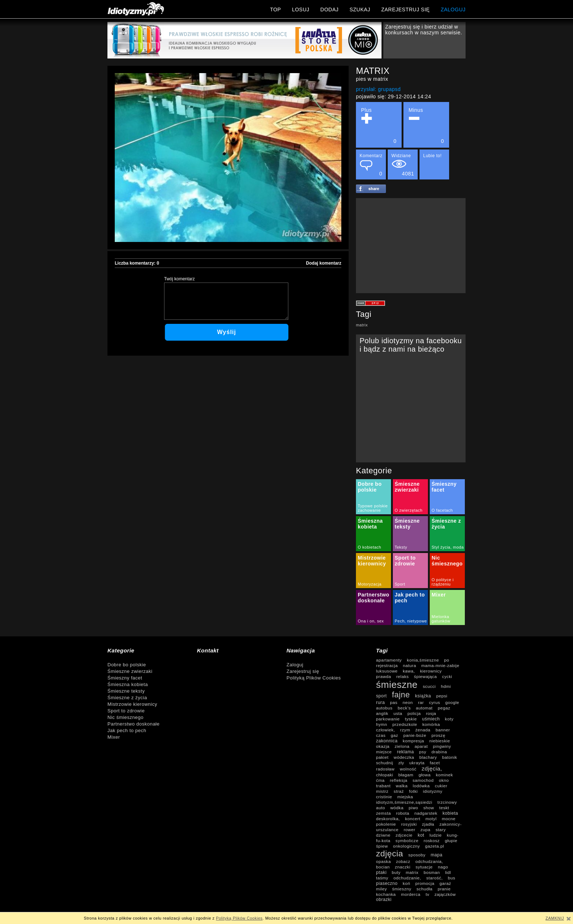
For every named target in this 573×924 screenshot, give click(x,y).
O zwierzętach (409, 510)
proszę (439, 735)
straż (399, 791)
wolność (408, 769)
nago (443, 867)
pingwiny (442, 746)
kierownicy (431, 671)
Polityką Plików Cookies (314, 678)
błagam (406, 775)
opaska (384, 861)
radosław (385, 769)
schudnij (385, 763)
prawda (384, 676)
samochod (423, 780)
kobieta (450, 813)
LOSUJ (301, 10)
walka (402, 786)
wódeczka (404, 757)
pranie (444, 889)
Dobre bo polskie (370, 487)
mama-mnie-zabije (440, 665)
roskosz (432, 840)
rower (410, 830)
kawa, (409, 671)
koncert (413, 819)
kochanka (386, 894)
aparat (421, 746)
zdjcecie (404, 835)
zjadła (428, 824)
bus (452, 878)
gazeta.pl (435, 846)
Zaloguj (295, 665)
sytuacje (424, 867)
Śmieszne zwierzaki (407, 487)
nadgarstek (426, 813)
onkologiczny (407, 846)
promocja (425, 883)
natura (410, 665)
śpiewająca (426, 676)
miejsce (384, 752)
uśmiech (431, 719)
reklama (405, 752)
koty (449, 719)
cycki (447, 677)
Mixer (439, 595)
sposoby (417, 855)
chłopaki (385, 775)
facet (435, 763)
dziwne (383, 835)
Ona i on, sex (371, 621)
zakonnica (387, 741)
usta (398, 713)
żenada (423, 730)
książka (423, 696)
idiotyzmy (432, 791)
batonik (450, 757)
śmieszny (402, 889)
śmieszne (397, 685)
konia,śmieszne (423, 660)
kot (421, 835)
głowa (424, 775)
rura (380, 703)
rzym (405, 730)
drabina (439, 752)
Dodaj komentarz (324, 263)
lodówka (421, 786)
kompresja (413, 741)
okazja (383, 746)
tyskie (411, 719)
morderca (411, 894)
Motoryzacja (370, 584)
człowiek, (386, 730)
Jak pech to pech (127, 730)
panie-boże (415, 735)
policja (414, 713)
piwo (413, 808)
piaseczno (387, 883)
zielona (402, 746)
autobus (384, 708)
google (452, 702)
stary (441, 830)
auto (381, 808)
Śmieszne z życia (127, 698)
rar (421, 702)
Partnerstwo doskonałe (373, 598)
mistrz (382, 791)
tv (428, 894)
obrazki (384, 900)
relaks (402, 676)
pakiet (382, 757)
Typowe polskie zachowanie (373, 508)
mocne (449, 819)
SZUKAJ (360, 10)
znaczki (403, 867)
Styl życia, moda (448, 547)
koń (406, 883)
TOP (276, 10)
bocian (383, 867)
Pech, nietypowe (411, 621)
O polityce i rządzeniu (443, 582)
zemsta (384, 813)
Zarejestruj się (303, 671)
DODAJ (330, 10)
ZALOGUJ (453, 10)
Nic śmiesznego (447, 561)
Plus (379, 126)
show (428, 808)
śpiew (382, 846)
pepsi (442, 696)
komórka (431, 724)
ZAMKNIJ (555, 918)
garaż (445, 883)
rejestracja (387, 665)
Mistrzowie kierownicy (372, 561)
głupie (451, 840)
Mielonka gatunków (441, 619)
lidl (448, 872)
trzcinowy (447, 802)
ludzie (436, 835)
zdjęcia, (432, 768)
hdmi (446, 686)
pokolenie (386, 824)
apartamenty (389, 660)
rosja (431, 713)
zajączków (445, 894)
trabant (383, 786)
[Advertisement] (411, 246)
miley (382, 889)
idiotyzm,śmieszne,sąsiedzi (404, 802)
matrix (362, 325)
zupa (426, 830)
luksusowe (387, 671)
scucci (429, 686)
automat (424, 708)
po (447, 660)
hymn (382, 724)
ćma (380, 780)
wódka (397, 808)
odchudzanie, (407, 878)
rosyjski (409, 824)
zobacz (403, 861)
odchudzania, (429, 861)
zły (401, 763)
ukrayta (417, 763)
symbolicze (407, 840)
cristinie (384, 797)
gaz (394, 735)
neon (408, 702)
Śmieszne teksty (407, 524)
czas (381, 735)
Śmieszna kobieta (370, 524)
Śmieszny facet (444, 487)
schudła (425, 889)
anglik (382, 713)
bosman (432, 872)
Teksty (401, 547)
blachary (428, 757)
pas (394, 702)
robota (403, 813)
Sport (400, 584)
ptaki (381, 872)
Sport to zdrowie (405, 561)
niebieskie (440, 741)
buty (396, 872)
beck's (404, 708)
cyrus (435, 702)
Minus (426, 126)
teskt (444, 808)
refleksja (399, 780)
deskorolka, (388, 819)
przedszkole (405, 724)
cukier (441, 786)
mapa (437, 855)
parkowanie (388, 719)
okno (444, 780)
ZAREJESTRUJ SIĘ (405, 10)
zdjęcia (390, 853)
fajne (401, 695)
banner (443, 730)
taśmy (382, 878)
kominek (445, 775)
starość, (434, 878)
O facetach (442, 510)
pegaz (444, 708)
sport (381, 696)
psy (423, 752)
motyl (431, 819)
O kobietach (369, 547)
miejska (405, 797)
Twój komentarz (179, 279)
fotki (413, 791)
